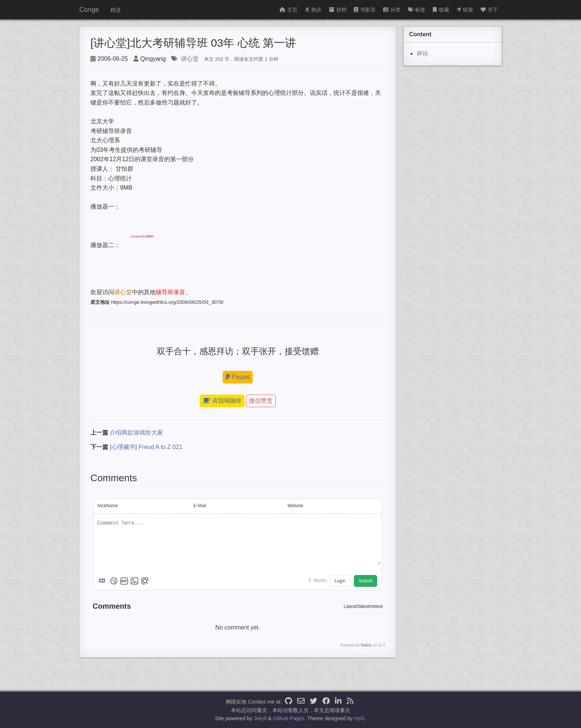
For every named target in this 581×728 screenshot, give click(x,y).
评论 (422, 54)
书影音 (365, 10)
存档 (338, 10)
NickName (108, 506)
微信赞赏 (261, 401)
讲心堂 (190, 59)
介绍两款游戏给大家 (136, 433)
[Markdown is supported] (103, 581)
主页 (288, 10)
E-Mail (200, 506)
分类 (392, 10)
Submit (366, 581)
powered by (142, 236)
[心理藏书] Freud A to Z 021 (146, 447)
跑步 (313, 10)
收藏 (441, 10)
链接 (465, 10)
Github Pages (289, 718)
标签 (417, 10)
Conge (89, 10)
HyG (359, 718)
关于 (489, 10)
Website (296, 506)
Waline (366, 645)
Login (340, 581)
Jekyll (260, 718)
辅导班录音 (170, 292)
